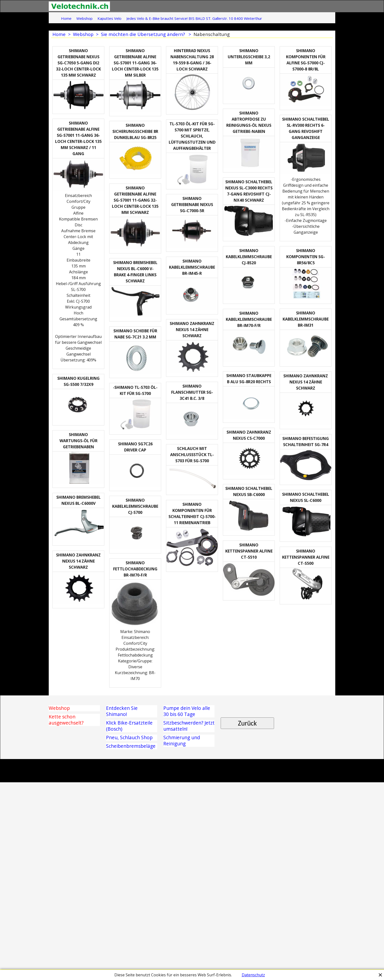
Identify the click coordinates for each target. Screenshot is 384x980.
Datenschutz (253, 975)
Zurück (247, 899)
